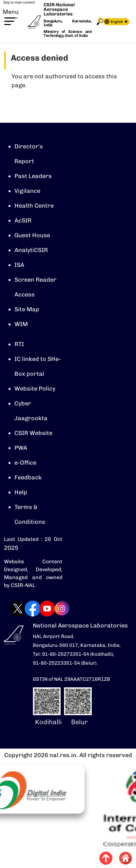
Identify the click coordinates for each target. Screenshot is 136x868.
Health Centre (34, 206)
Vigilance (27, 191)
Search (100, 22)
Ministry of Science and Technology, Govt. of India (68, 34)
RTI (19, 344)
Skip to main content (19, 2)
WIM (21, 324)
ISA (19, 265)
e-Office (25, 463)
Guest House (32, 235)
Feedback (28, 477)
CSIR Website (33, 433)
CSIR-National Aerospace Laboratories (59, 9)
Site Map (27, 309)
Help (21, 492)
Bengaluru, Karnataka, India (68, 23)
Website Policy (35, 389)
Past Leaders (33, 176)
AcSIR (23, 220)
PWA (21, 448)
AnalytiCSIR (31, 250)
